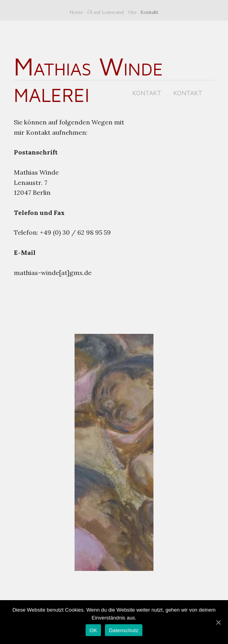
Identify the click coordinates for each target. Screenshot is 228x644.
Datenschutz (124, 630)
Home (76, 12)
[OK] (218, 622)
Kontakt (149, 12)
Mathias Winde (88, 66)
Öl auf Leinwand (106, 12)
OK (93, 630)
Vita (132, 12)
